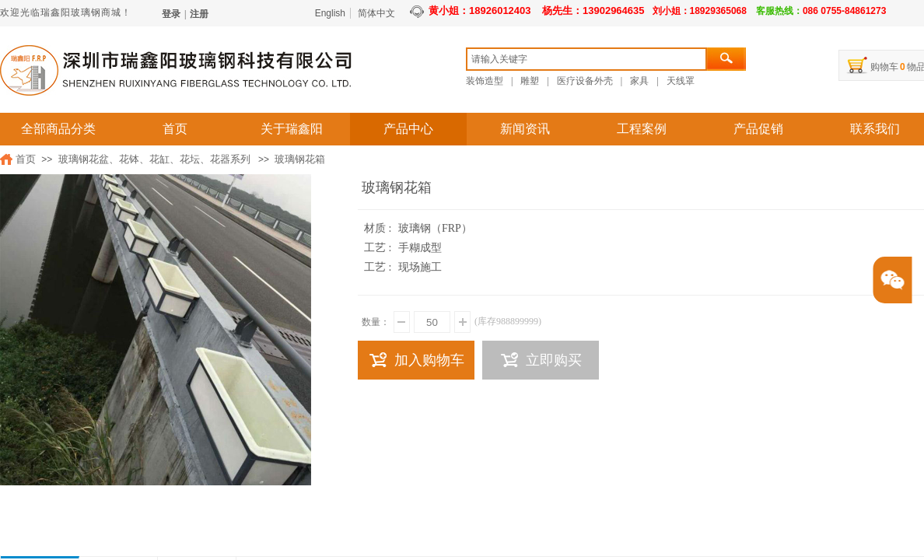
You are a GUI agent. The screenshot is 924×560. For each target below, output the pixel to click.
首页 (175, 129)
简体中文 (376, 13)
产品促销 (758, 129)
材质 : (379, 228)
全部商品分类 (58, 129)
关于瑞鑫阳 (292, 129)
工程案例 (642, 129)
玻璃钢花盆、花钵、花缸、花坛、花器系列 (154, 159)
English (330, 13)
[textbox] (586, 59)
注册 (199, 14)
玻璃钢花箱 (300, 159)
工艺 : (379, 248)
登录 (171, 14)
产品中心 (408, 129)
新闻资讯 (525, 129)
